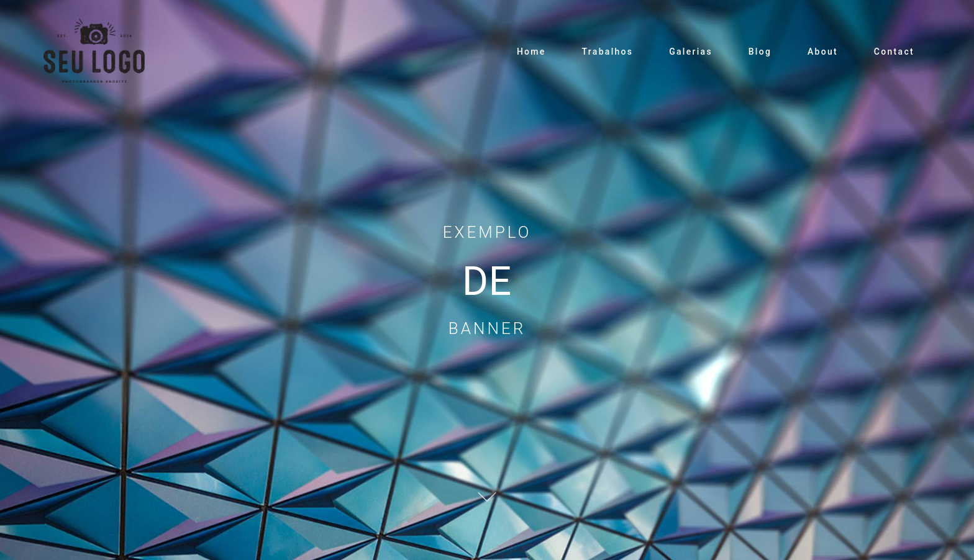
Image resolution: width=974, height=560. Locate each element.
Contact (894, 52)
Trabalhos (607, 52)
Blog (760, 52)
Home (531, 52)
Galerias (691, 52)
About (823, 52)
